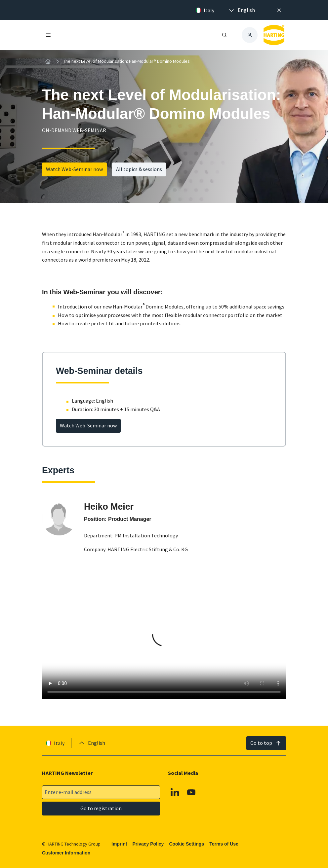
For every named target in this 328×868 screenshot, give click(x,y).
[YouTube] (191, 792)
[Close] (279, 10)
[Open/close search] (225, 35)
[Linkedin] (175, 792)
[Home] (48, 61)
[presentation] (241, 10)
